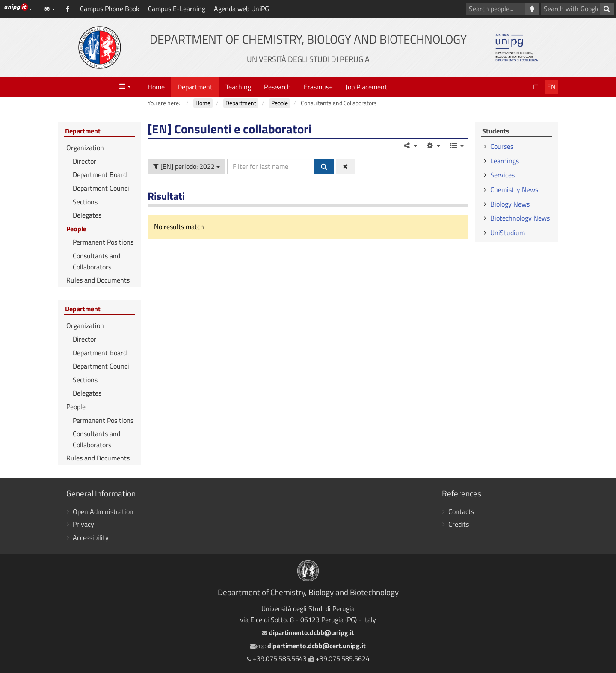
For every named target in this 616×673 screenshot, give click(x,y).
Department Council (102, 188)
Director (84, 161)
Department (195, 87)
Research (277, 87)
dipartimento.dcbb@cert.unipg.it (308, 646)
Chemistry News (514, 189)
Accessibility (91, 537)
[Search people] (532, 9)
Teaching (238, 87)
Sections (85, 202)
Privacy (83, 524)
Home (156, 87)
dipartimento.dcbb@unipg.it (308, 632)
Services (502, 175)
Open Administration (103, 511)
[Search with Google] (607, 9)
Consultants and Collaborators (96, 261)
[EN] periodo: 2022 (187, 166)
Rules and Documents (98, 280)
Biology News (510, 204)
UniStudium (508, 233)
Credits (459, 524)
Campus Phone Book (110, 9)
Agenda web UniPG (241, 9)
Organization (85, 148)
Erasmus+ (318, 87)
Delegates (87, 215)
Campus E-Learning (177, 9)
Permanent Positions (103, 242)
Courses (502, 146)
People (76, 229)
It (535, 87)
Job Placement (366, 87)
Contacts (461, 511)
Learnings (505, 161)
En (551, 87)
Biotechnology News (520, 218)
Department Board (100, 174)
